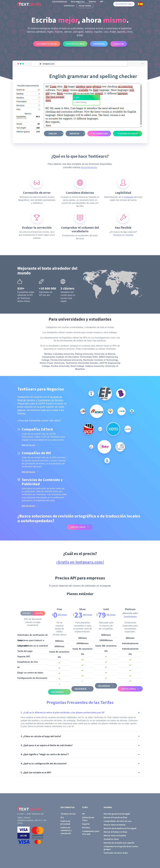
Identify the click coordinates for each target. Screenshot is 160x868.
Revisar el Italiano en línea (115, 832)
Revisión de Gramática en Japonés (119, 843)
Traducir (119, 44)
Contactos (69, 6)
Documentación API (47, 44)
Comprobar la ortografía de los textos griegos (121, 848)
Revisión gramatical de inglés (117, 814)
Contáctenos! (78, 527)
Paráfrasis (99, 44)
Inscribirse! (58, 692)
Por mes (27, 613)
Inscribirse (81, 689)
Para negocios (78, 1)
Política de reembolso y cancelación (66, 830)
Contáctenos (130, 616)
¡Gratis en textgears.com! (80, 562)
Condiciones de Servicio (50, 400)
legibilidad (129, 197)
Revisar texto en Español (115, 835)
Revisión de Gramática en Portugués (120, 828)
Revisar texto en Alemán (115, 825)
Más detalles (29, 445)
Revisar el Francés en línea (115, 817)
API (102, 1)
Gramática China (111, 839)
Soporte (86, 824)
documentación (89, 167)
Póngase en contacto (123, 235)
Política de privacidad (65, 822)
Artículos (86, 828)
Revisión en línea (124, 4)
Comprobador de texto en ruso (118, 821)
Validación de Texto (88, 819)
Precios (92, 1)
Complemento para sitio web (91, 833)
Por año (39, 613)
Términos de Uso (68, 814)
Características (59, 1)
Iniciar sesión (85, 6)
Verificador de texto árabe (116, 853)
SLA (62, 817)
